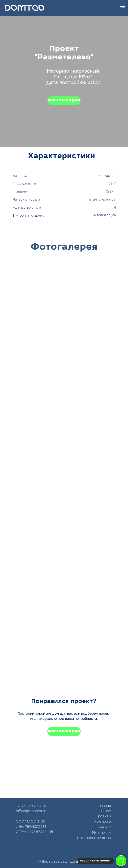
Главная (104, 806)
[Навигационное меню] (122, 8)
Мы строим (102, 833)
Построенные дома (94, 838)
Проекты (103, 817)
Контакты (103, 822)
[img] (73, 851)
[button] (64, 101)
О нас (106, 811)
